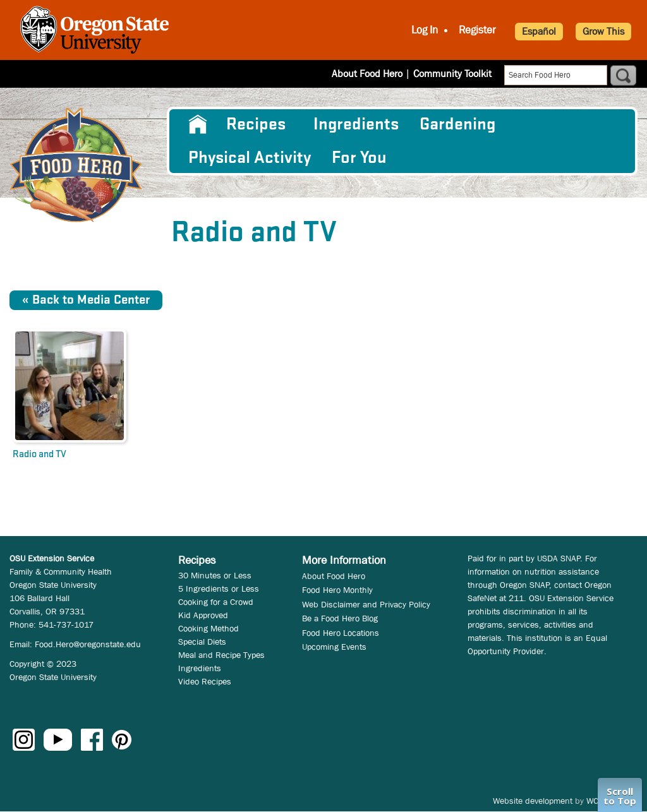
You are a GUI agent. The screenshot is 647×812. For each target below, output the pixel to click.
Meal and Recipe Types (221, 655)
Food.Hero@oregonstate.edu (88, 644)
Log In (425, 30)
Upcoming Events (334, 647)
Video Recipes (205, 681)
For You (359, 158)
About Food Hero (367, 74)
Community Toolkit (452, 74)
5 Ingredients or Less (219, 588)
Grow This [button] (603, 31)
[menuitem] (197, 124)
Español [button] (539, 31)
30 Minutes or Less (215, 575)
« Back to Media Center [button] (86, 300)
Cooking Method (209, 628)
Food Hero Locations (341, 633)
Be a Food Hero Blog (340, 618)
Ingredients (356, 124)
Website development (533, 801)
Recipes (256, 124)
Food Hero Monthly (337, 590)
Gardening (457, 124)
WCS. (596, 801)
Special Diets (202, 642)
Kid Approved (203, 615)
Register (477, 30)
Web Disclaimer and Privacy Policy (366, 604)
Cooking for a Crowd (216, 602)
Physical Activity (250, 158)
